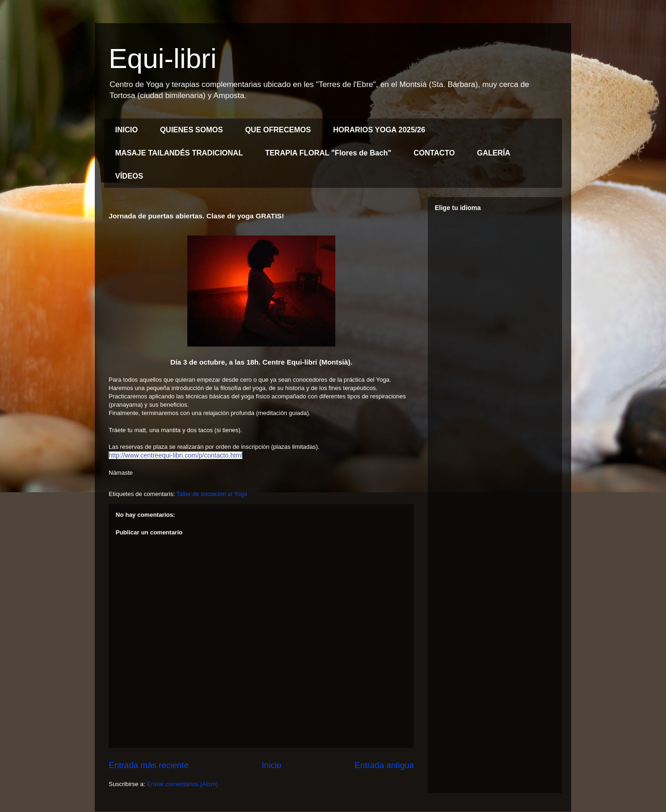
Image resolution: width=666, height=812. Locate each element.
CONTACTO (434, 153)
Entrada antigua (384, 765)
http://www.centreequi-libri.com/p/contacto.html (176, 455)
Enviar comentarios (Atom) (182, 784)
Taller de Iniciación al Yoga (212, 494)
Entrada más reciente (149, 765)
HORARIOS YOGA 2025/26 (379, 130)
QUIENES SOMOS (191, 130)
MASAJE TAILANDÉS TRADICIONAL (179, 153)
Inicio (271, 765)
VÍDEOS (129, 176)
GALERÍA (493, 153)
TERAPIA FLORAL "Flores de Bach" (328, 153)
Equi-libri (163, 59)
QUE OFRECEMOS (278, 130)
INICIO (126, 130)
